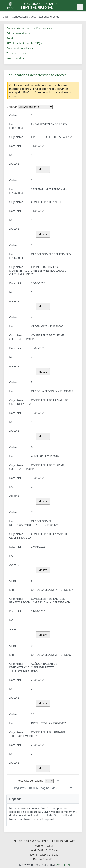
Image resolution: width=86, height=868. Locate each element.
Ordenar (12, 107)
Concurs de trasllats (19, 48)
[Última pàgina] (71, 788)
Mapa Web (26, 865)
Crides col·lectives (17, 33)
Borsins (11, 38)
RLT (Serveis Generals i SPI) (23, 43)
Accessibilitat (45, 865)
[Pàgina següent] (64, 788)
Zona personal (15, 53)
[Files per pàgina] (49, 781)
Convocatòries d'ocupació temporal (28, 28)
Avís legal (64, 865)
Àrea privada (14, 58)
